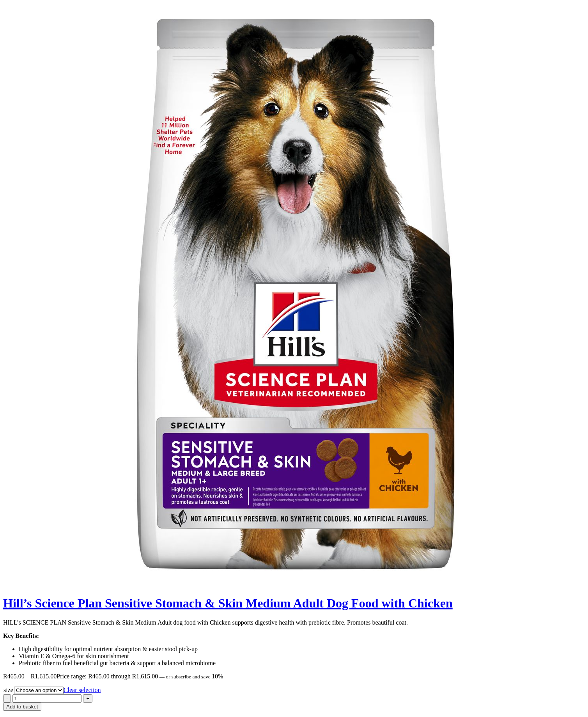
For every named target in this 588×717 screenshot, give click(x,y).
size (8, 690)
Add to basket (22, 707)
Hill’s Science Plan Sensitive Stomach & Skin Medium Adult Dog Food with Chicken (228, 603)
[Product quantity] (47, 698)
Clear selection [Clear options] (82, 690)
